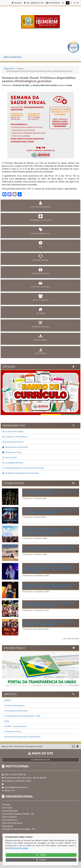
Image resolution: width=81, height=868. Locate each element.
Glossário (17, 3)
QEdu (6, 721)
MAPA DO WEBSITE (40, 340)
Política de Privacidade (19, 848)
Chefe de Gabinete (9, 817)
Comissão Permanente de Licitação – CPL (19, 829)
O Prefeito (6, 805)
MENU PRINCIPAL (13, 57)
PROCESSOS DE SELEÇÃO (40, 327)
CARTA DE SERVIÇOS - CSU (40, 234)
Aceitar (41, 855)
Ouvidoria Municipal (10, 811)
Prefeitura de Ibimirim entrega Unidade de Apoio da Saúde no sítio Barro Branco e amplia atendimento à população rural (50, 531)
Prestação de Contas (12, 452)
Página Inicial (9, 69)
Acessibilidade (53, 3)
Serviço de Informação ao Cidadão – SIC (18, 814)
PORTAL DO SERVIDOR (41, 300)
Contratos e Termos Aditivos (15, 437)
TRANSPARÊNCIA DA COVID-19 (40, 220)
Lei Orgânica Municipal (13, 463)
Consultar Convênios (13, 732)
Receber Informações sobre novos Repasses (22, 737)
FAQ (27, 3)
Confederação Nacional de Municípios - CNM (22, 716)
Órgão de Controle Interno (12, 823)
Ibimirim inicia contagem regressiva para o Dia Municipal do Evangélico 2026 (50, 511)
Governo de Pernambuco (14, 706)
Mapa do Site (37, 3)
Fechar (41, 860)
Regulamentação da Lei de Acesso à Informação (23, 468)
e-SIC (40, 247)
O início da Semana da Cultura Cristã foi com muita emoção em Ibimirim (49, 604)
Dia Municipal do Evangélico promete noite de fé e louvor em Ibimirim (50, 492)
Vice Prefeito (7, 808)
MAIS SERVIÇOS (40, 353)
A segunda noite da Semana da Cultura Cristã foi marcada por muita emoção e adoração (50, 586)
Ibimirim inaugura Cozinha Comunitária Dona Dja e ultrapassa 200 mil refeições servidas (50, 548)
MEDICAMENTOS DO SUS (40, 274)
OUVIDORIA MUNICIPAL (40, 260)
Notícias (20, 69)
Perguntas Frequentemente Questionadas (21, 473)
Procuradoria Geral (9, 820)
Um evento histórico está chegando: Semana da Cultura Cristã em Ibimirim (49, 623)
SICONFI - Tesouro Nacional (15, 726)
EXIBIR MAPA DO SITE (40, 760)
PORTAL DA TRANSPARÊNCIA (41, 207)
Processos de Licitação (13, 432)
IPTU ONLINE (41, 313)
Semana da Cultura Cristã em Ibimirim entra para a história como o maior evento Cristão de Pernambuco (49, 568)
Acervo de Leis (10, 458)
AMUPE (7, 700)
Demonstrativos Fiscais (13, 442)
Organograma (8, 826)
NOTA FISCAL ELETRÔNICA (40, 287)
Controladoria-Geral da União (16, 711)
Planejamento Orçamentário (15, 447)
